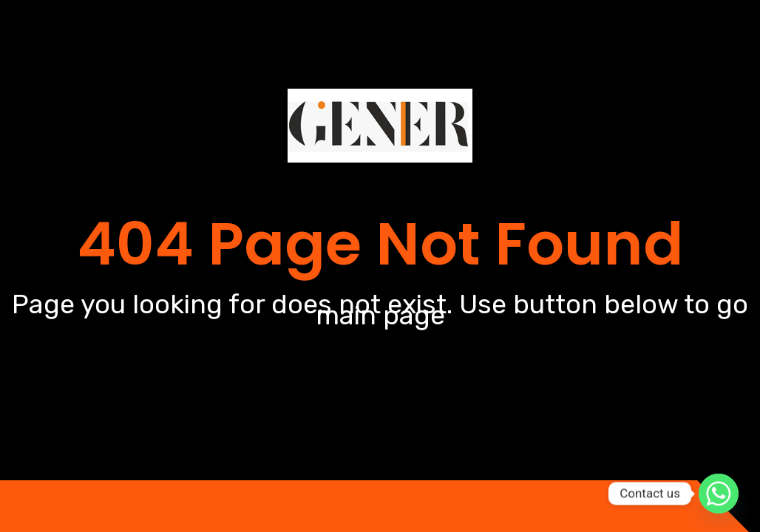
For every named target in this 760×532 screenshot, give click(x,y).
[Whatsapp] (719, 494)
